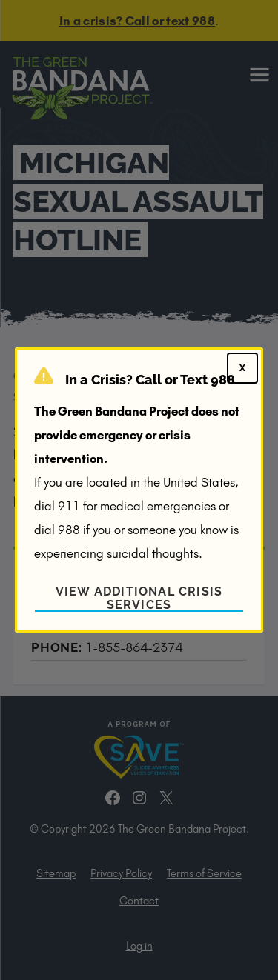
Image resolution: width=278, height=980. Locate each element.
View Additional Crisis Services (139, 598)
